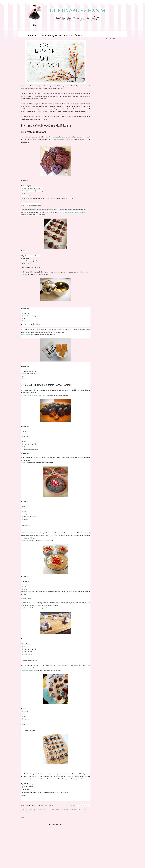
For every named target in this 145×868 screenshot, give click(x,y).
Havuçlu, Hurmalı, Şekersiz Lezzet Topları (34, 395)
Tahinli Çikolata (26, 335)
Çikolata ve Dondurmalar (52, 810)
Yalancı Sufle (25, 463)
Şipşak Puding (25, 541)
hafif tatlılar (82, 810)
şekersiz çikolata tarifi (29, 811)
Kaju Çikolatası (26, 608)
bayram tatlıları (36, 810)
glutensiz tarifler (69, 810)
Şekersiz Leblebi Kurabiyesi (29, 670)
